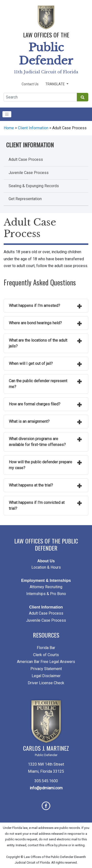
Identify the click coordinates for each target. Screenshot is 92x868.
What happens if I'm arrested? (34, 306)
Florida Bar (46, 648)
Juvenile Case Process (29, 173)
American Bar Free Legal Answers (46, 662)
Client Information (33, 128)
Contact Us (30, 84)
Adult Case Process (26, 159)
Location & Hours (46, 567)
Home (9, 128)
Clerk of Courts (46, 655)
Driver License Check (46, 683)
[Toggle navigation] (7, 114)
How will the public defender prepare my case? (40, 465)
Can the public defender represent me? (38, 384)
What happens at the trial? (31, 485)
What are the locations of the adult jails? (38, 343)
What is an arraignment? (29, 421)
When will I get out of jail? (31, 363)
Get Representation (25, 199)
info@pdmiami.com (46, 788)
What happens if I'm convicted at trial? (37, 505)
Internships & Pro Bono (46, 594)
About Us (46, 561)
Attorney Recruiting (46, 587)
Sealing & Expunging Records (34, 186)
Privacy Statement (46, 669)
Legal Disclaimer (46, 676)
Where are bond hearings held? (35, 323)
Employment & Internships (46, 580)
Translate (55, 84)
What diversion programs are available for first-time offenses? (37, 442)
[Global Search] (40, 97)
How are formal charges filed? (35, 404)
